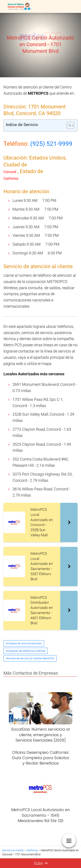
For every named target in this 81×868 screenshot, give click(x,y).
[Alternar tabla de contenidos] (68, 125)
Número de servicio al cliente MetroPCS (30, 658)
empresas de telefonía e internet (26, 651)
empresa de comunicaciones (24, 643)
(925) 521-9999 (51, 144)
